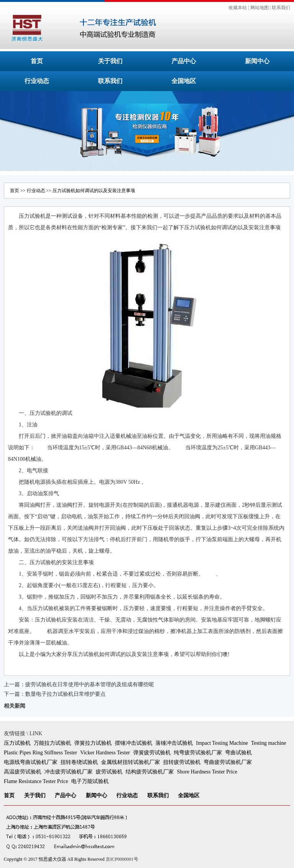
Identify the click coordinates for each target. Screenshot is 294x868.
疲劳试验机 (109, 772)
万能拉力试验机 (52, 743)
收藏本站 (238, 8)
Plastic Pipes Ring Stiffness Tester (40, 753)
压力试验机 (17, 743)
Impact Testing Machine (222, 743)
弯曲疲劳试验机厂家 (228, 762)
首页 (37, 61)
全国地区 (184, 81)
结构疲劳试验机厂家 (150, 772)
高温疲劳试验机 (23, 772)
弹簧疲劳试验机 (152, 753)
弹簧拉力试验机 (93, 743)
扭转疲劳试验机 (182, 762)
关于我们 (110, 61)
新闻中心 (257, 61)
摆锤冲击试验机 (134, 743)
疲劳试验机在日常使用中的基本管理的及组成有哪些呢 (90, 684)
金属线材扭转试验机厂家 (131, 762)
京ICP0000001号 (122, 859)
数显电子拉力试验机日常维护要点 (65, 694)
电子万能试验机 (90, 781)
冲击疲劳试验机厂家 (69, 772)
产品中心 (184, 61)
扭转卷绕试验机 (79, 762)
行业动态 (37, 81)
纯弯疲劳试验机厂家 (198, 753)
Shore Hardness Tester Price (207, 772)
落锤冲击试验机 (174, 743)
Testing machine (269, 743)
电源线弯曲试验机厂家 (31, 762)
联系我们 (281, 8)
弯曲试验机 (238, 753)
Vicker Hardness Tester (105, 753)
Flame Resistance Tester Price (36, 781)
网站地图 (260, 8)
